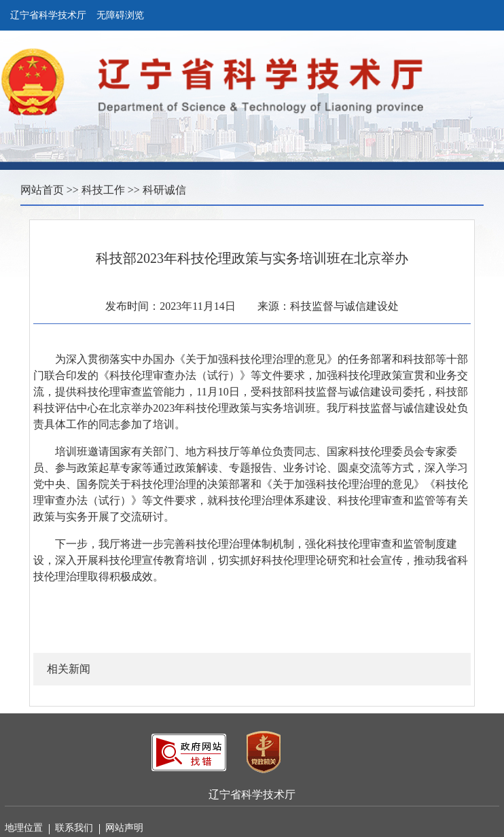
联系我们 (77, 829)
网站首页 (42, 190)
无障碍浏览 (120, 15)
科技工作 (103, 190)
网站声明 (124, 828)
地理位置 (27, 829)
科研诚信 (164, 190)
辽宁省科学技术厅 (48, 15)
